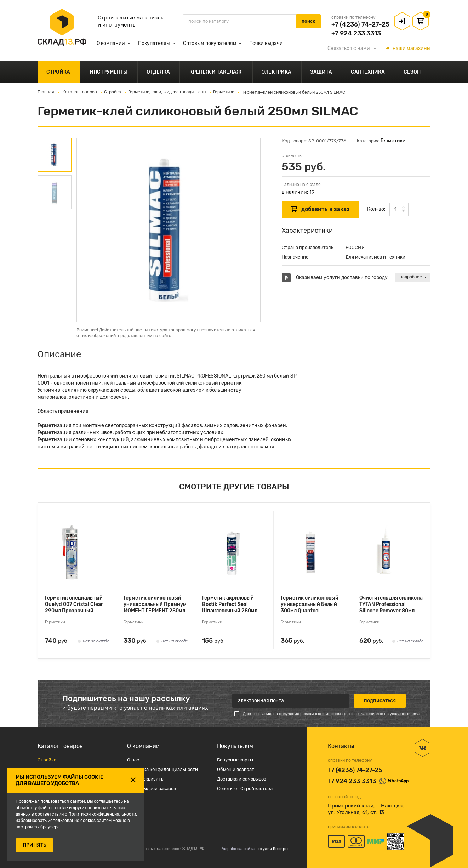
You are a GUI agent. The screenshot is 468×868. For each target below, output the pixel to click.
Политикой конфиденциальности (102, 814)
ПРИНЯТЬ (35, 845)
